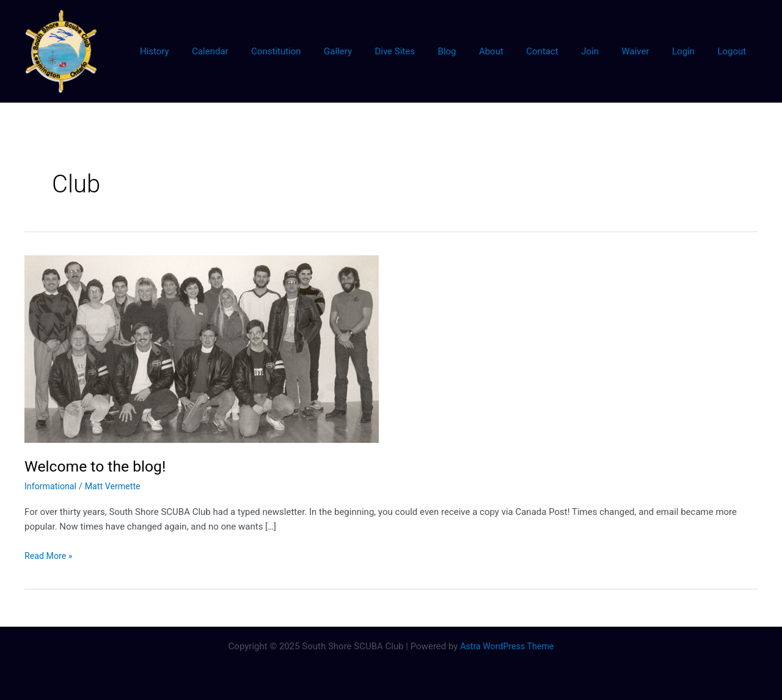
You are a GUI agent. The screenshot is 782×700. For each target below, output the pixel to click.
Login (690, 51)
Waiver (647, 51)
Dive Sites (429, 51)
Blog (477, 51)
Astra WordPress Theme (507, 646)
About (516, 51)
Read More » (50, 556)
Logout (734, 51)
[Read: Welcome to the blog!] (202, 348)
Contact (563, 51)
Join (606, 51)
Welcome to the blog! (99, 466)
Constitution (319, 51)
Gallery (377, 51)
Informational (52, 486)
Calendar (258, 51)
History (207, 51)
